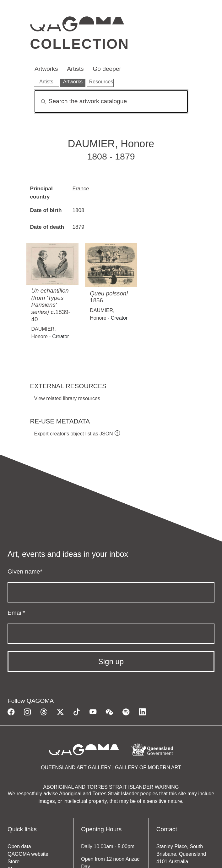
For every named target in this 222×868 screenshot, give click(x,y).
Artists (75, 69)
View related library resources (67, 398)
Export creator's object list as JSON (74, 434)
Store (14, 862)
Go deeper (107, 69)
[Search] (111, 101)
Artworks (46, 69)
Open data (19, 846)
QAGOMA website (28, 854)
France (81, 188)
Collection (80, 44)
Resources (101, 82)
